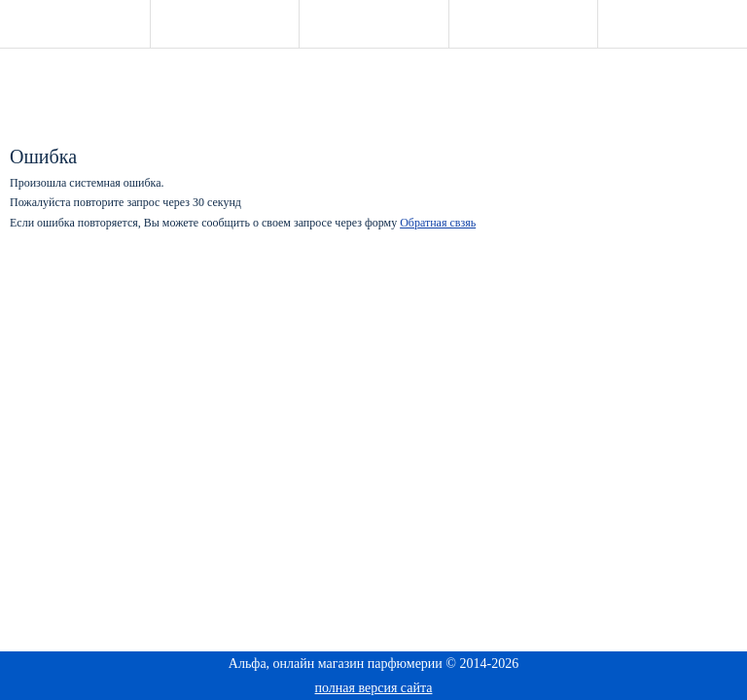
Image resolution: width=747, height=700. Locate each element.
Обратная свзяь (438, 223)
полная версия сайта (374, 688)
